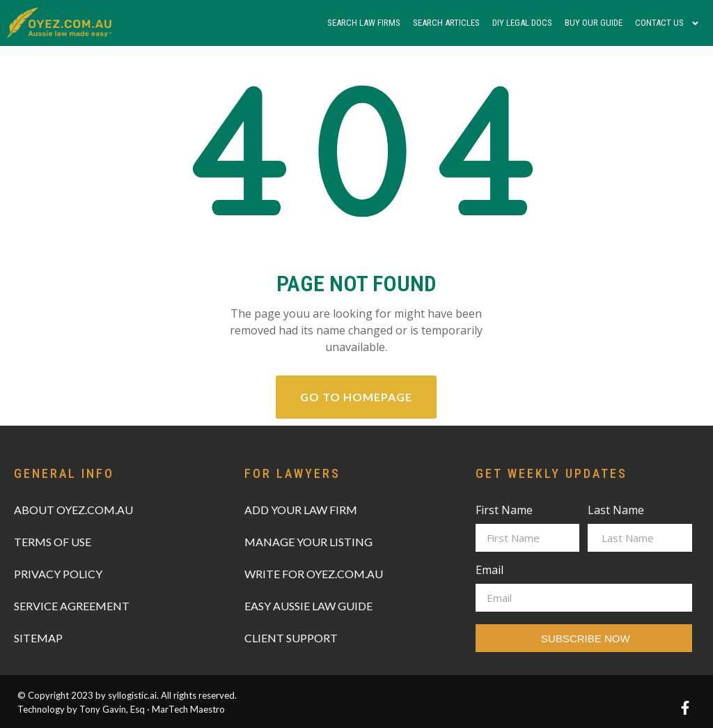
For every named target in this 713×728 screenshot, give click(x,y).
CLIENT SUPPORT (291, 638)
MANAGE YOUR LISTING (308, 542)
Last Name (616, 511)
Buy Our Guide (594, 23)
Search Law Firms (364, 23)
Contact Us (667, 23)
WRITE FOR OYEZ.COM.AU (314, 574)
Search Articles (446, 23)
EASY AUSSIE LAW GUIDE (308, 606)
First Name (504, 511)
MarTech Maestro (188, 709)
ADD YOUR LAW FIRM (301, 510)
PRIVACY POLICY (58, 574)
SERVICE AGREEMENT (72, 606)
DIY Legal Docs (522, 23)
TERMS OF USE (53, 542)
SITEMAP (38, 638)
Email (489, 571)
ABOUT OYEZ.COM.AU (73, 510)
